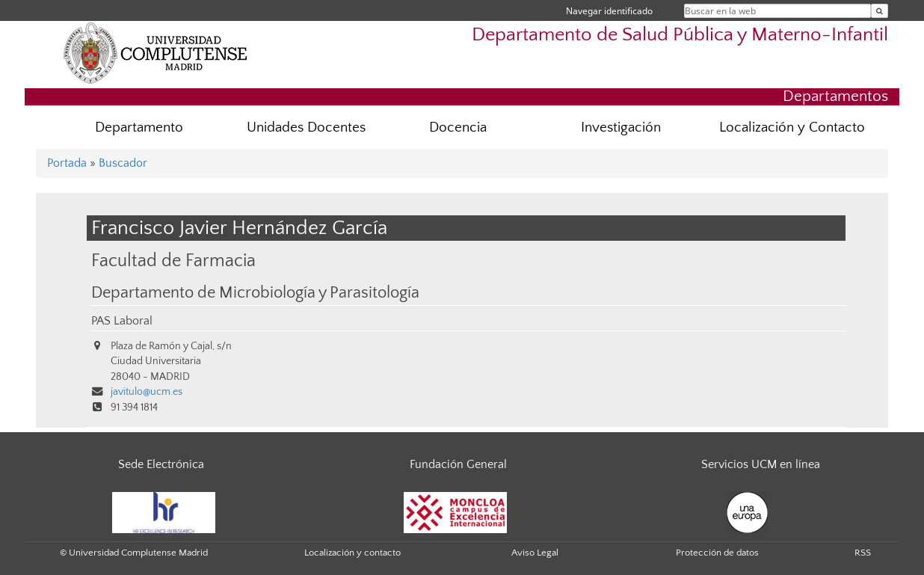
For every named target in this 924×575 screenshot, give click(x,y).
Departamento (139, 127)
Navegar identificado (609, 11)
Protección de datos (717, 553)
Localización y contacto (352, 553)
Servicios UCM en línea (761, 464)
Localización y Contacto (792, 127)
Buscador (123, 163)
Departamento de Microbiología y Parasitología (255, 293)
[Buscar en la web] (880, 11)
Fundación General (458, 464)
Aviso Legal (535, 553)
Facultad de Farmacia (173, 261)
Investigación (621, 127)
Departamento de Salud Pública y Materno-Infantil (680, 35)
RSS (863, 553)
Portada (67, 163)
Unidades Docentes (306, 127)
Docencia (458, 127)
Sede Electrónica (161, 464)
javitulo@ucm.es (147, 392)
